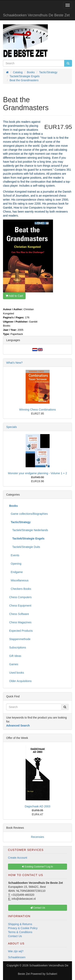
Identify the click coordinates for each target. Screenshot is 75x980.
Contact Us (15, 936)
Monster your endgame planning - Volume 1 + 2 (37, 473)
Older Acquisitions (20, 681)
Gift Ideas (15, 656)
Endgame (16, 572)
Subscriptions (18, 647)
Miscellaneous (19, 580)
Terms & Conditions (20, 932)
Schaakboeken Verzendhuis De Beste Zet (36, 15)
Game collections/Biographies (28, 514)
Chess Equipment (20, 606)
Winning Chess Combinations (38, 410)
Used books (17, 673)
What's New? (14, 363)
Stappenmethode (20, 639)
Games (14, 664)
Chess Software (19, 614)
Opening (15, 564)
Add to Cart (14, 296)
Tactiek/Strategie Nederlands (29, 530)
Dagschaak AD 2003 (38, 806)
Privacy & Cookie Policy (23, 928)
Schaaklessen (17, 957)
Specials (11, 427)
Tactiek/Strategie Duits (25, 547)
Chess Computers (20, 597)
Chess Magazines (20, 622)
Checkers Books (20, 589)
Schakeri (52, 974)
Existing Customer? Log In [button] (37, 867)
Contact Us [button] (38, 908)
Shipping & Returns (20, 924)
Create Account (18, 858)
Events (14, 555)
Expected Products (21, 631)
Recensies (37, 837)
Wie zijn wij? (16, 951)
